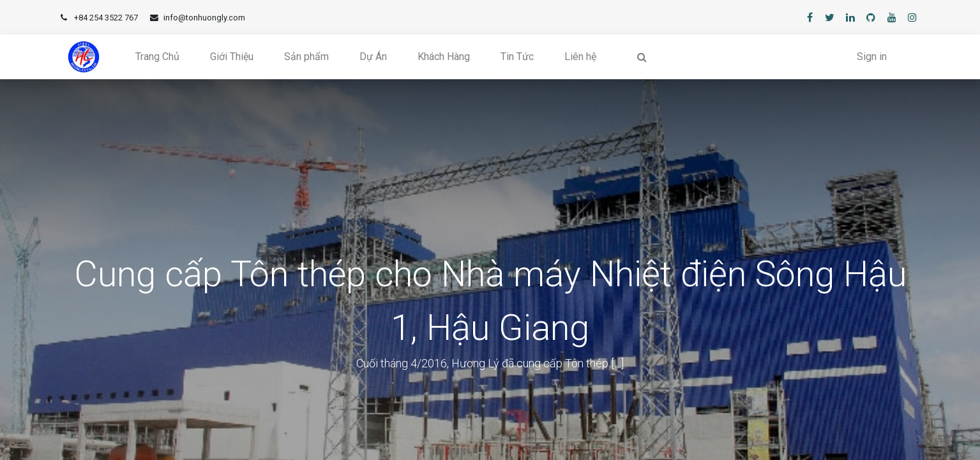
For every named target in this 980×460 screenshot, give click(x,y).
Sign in (872, 57)
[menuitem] (157, 57)
